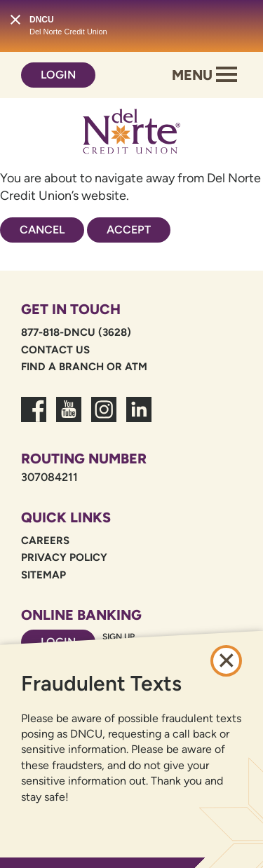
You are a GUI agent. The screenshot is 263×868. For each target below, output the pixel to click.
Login (58, 75)
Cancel (42, 230)
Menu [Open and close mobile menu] (204, 75)
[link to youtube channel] (69, 418)
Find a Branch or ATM (84, 367)
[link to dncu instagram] (104, 418)
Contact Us (55, 350)
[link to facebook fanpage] (34, 418)
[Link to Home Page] (132, 134)
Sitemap (43, 575)
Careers (45, 541)
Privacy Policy (64, 557)
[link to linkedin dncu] (139, 418)
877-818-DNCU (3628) (76, 332)
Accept (129, 230)
